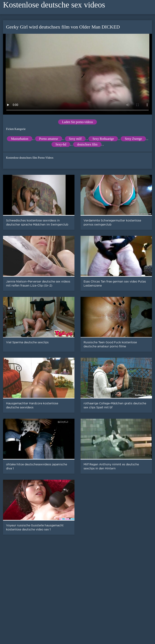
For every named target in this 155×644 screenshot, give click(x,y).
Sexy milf (75, 139)
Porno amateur (49, 139)
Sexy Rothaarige (103, 139)
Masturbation (19, 139)
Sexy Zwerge (133, 139)
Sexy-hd (61, 144)
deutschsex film (87, 144)
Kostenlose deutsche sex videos (54, 5)
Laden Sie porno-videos (78, 122)
